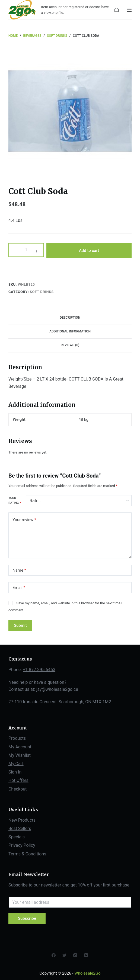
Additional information (70, 331)
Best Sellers (20, 829)
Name (19, 570)
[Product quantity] (26, 251)
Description (70, 318)
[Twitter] (64, 955)
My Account (20, 747)
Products (17, 738)
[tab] (70, 318)
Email (19, 588)
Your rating (15, 500)
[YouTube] (86, 955)
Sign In (15, 772)
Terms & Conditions (27, 854)
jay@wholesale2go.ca (57, 689)
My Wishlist (20, 755)
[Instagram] (75, 955)
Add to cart (89, 251)
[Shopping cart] (117, 10)
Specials (17, 837)
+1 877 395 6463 (39, 670)
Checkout (17, 789)
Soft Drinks (42, 292)
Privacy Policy (22, 845)
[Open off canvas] (129, 10)
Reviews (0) (70, 345)
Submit (20, 625)
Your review (24, 520)
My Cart (16, 764)
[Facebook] (54, 955)
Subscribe (27, 918)
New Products (22, 820)
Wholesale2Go (87, 973)
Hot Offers (18, 780)
